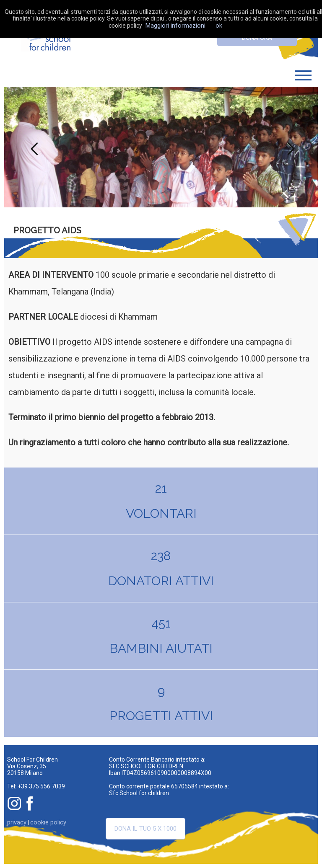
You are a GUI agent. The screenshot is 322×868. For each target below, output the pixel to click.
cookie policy (48, 822)
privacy (17, 822)
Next (290, 147)
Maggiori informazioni (175, 26)
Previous (32, 147)
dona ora (257, 38)
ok (219, 26)
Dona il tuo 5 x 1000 (145, 829)
